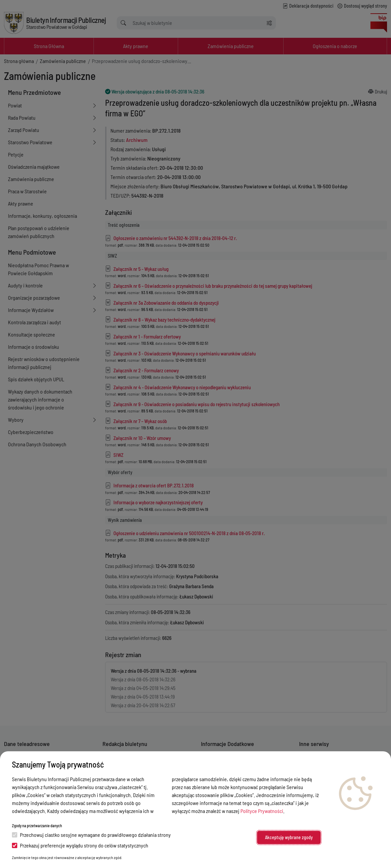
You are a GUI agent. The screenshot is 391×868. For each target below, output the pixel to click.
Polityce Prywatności (262, 811)
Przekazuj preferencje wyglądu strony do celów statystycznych (80, 845)
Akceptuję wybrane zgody (289, 837)
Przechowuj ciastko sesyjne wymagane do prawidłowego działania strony (91, 835)
